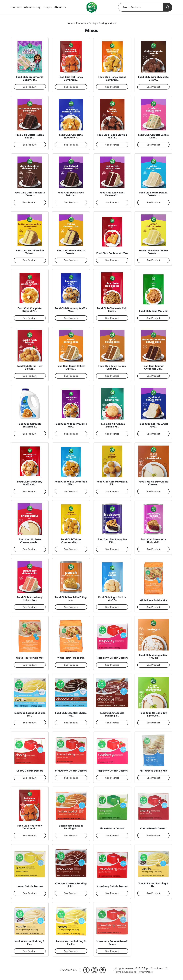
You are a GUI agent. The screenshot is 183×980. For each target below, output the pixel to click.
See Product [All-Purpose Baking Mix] (153, 778)
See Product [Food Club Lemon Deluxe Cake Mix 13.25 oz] (153, 260)
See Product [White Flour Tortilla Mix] (153, 607)
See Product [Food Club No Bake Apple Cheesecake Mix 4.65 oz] (153, 491)
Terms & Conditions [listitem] (125, 972)
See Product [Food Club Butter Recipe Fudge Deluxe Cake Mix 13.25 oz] (30, 145)
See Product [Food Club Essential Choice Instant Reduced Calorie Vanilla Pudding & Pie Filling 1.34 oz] (30, 723)
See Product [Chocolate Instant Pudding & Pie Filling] (71, 893)
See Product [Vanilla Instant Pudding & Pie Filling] (153, 893)
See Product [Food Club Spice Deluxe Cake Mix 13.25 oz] (112, 376)
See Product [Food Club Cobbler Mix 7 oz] (112, 260)
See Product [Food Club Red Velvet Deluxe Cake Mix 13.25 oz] (112, 202)
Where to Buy (32, 7)
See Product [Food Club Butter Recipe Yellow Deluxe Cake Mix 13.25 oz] (30, 260)
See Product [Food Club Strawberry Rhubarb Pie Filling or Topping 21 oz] (153, 549)
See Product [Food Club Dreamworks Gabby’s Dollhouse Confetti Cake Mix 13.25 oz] (30, 87)
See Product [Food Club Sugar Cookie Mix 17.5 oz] (112, 607)
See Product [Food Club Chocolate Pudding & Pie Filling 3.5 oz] (112, 723)
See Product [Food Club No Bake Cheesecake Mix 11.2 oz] (30, 549)
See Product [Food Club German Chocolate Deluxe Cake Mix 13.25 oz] (153, 376)
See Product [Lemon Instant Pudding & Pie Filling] (71, 951)
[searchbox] (140, 7)
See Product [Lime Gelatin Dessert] (112, 835)
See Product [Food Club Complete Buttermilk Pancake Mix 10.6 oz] (30, 434)
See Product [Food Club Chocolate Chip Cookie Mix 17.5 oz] (112, 318)
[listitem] (86, 970)
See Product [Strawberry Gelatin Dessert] (71, 778)
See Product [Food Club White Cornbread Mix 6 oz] (71, 491)
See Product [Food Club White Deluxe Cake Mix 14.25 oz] (153, 202)
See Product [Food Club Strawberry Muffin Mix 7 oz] (30, 491)
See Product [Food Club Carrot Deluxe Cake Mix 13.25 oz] (71, 376)
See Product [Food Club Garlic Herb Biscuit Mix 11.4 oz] (30, 376)
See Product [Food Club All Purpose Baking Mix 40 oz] (112, 434)
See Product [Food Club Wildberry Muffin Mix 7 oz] (71, 434)
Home (70, 23)
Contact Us (68, 970)
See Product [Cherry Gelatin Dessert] (30, 778)
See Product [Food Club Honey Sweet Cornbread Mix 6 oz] (112, 87)
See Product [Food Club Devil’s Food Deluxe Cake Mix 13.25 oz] (71, 202)
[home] (91, 7)
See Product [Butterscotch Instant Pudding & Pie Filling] (71, 835)
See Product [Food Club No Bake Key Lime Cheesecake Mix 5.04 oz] (153, 723)
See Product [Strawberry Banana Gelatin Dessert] (112, 951)
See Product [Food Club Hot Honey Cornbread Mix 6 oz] (71, 87)
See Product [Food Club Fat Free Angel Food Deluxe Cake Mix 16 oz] (153, 434)
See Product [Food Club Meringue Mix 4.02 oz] (153, 665)
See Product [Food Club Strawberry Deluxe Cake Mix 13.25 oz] (30, 607)
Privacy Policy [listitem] (145, 972)
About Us (60, 7)
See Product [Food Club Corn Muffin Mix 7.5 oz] (112, 491)
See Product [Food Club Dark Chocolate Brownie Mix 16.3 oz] (153, 87)
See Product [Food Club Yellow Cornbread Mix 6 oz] (71, 549)
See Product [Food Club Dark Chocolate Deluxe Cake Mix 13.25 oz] (30, 202)
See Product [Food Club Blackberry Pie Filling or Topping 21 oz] (112, 549)
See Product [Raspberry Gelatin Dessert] (112, 665)
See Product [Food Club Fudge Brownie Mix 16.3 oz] (112, 145)
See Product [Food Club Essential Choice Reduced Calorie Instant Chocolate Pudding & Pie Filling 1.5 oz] (71, 723)
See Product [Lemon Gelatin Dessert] (30, 893)
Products (16, 7)
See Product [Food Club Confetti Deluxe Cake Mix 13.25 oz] (153, 145)
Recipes (47, 7)
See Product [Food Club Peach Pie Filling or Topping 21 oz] (71, 607)
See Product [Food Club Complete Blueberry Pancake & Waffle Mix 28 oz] (71, 145)
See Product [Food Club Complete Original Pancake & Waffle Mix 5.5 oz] (30, 318)
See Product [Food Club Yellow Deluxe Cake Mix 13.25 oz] (71, 260)
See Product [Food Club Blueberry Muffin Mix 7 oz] (71, 318)
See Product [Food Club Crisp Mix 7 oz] (153, 318)
